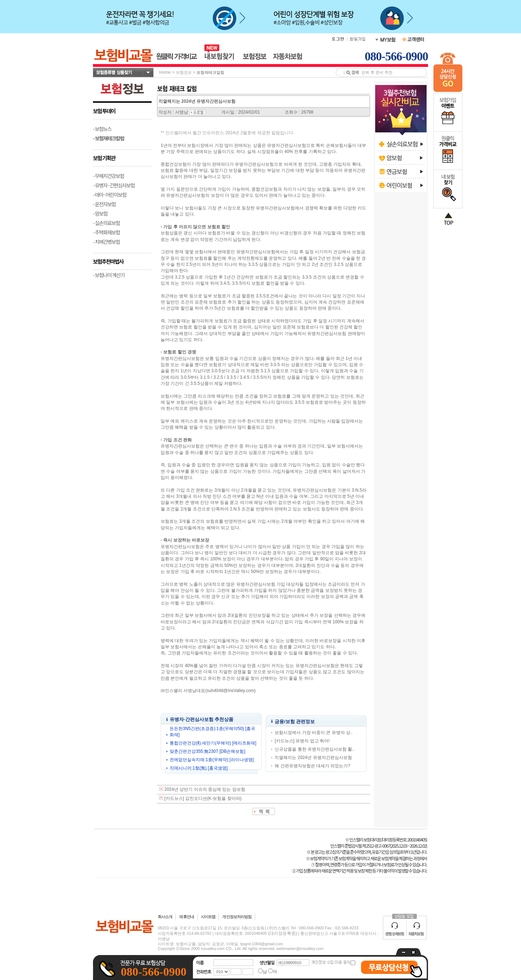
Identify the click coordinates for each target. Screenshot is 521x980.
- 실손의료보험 (106, 223)
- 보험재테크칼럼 (109, 138)
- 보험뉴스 (102, 129)
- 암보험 (100, 213)
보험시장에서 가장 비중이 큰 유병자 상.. (314, 733)
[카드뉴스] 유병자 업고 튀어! (302, 741)
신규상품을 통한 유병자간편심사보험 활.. (315, 749)
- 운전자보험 (104, 204)
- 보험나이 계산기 (109, 275)
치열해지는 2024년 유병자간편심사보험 (313, 758)
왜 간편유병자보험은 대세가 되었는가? (312, 766)
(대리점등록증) (283, 933)
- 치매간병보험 (106, 242)
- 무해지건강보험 (109, 176)
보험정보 (184, 72)
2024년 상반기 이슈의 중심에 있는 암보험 (205, 789)
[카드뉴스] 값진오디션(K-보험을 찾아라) (203, 798)
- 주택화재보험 (106, 232)
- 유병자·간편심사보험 (114, 185)
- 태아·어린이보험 (110, 195)
